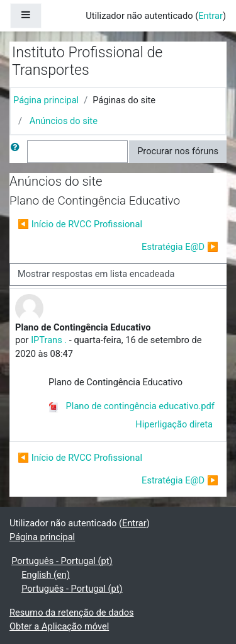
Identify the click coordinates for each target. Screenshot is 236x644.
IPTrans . (49, 340)
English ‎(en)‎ (46, 575)
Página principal (46, 100)
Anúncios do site (64, 121)
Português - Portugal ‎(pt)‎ (62, 561)
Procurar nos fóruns (178, 151)
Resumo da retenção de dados (72, 613)
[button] (18, 152)
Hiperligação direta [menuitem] (174, 424)
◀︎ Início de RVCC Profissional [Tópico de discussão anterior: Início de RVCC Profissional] (80, 224)
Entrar (211, 16)
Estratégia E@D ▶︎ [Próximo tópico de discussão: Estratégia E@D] (180, 247)
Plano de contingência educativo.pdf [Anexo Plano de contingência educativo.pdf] (132, 406)
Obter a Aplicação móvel (59, 626)
